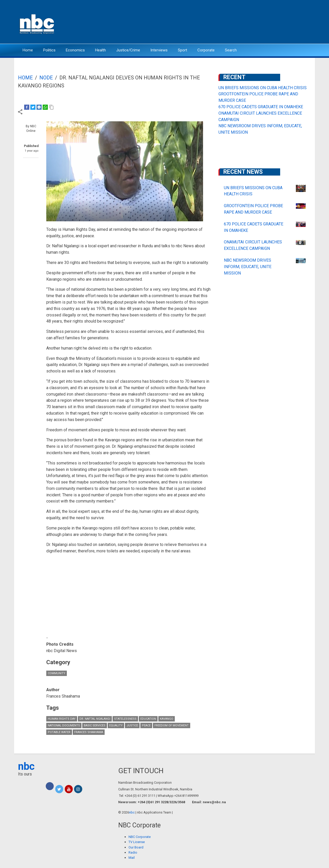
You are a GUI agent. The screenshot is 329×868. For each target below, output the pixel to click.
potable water (59, 732)
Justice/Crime (128, 50)
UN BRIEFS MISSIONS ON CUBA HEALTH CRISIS (263, 88)
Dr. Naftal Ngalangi (95, 719)
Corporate (206, 50)
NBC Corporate (140, 837)
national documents (64, 725)
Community (57, 673)
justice (132, 725)
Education (148, 719)
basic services (95, 725)
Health (100, 50)
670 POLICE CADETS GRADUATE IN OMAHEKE (261, 107)
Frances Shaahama (89, 732)
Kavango (167, 719)
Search (231, 50)
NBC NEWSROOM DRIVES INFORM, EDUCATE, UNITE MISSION (248, 267)
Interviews (159, 50)
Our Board (136, 847)
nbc (26, 766)
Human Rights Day (62, 719)
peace (146, 725)
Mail (132, 858)
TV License (137, 842)
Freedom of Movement (172, 725)
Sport (182, 50)
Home (28, 50)
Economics (75, 50)
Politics (49, 50)
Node (46, 78)
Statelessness (125, 719)
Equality (116, 725)
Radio (133, 852)
